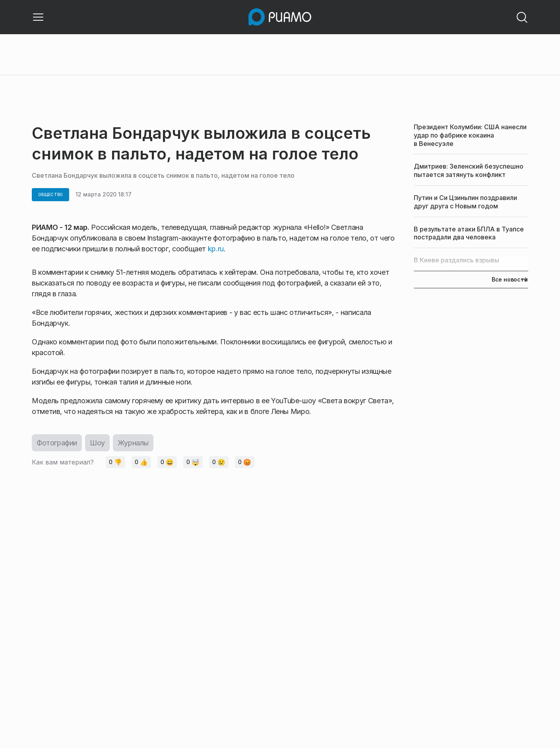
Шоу (97, 443)
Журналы (133, 443)
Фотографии (57, 443)
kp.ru (216, 249)
